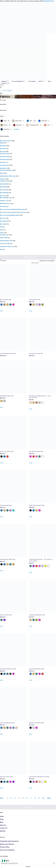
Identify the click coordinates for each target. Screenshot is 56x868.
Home (2, 816)
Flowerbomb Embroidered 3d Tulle (39, 777)
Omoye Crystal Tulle (6, 615)
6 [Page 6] (27, 798)
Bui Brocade (4, 190)
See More (16, 129)
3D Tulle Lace (4, 235)
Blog (2, 822)
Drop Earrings (5, 154)
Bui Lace (3, 196)
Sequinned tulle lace (7, 246)
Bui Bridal (3, 187)
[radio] (1, 305)
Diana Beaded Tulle (35, 300)
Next (49, 798)
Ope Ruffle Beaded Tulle (36, 452)
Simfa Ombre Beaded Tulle (37, 505)
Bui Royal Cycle (48, 1)
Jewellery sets (5, 165)
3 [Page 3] (15, 798)
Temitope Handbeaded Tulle (8, 669)
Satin (2, 230)
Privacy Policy (5, 847)
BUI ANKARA (4, 184)
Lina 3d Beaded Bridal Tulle (8, 353)
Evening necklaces (6, 170)
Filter (3, 100)
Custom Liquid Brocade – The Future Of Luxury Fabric (41, 560)
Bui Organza (4, 221)
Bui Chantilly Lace (6, 198)
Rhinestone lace (6, 203)
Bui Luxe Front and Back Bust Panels (12, 209)
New (1, 249)
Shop (2, 819)
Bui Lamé (3, 206)
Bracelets (3, 146)
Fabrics (2, 179)
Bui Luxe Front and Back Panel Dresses (13, 212)
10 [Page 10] (43, 798)
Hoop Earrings (5, 156)
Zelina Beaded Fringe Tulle (8, 559)
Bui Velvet (3, 224)
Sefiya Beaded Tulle (6, 300)
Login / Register (7, 90)
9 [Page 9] (39, 798)
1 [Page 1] (7, 798)
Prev (2, 798)
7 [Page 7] (31, 798)
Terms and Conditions (7, 850)
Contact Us (4, 828)
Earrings (3, 152)
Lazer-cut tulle (5, 244)
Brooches (3, 149)
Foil (1, 227)
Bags (2, 143)
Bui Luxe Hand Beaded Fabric (10, 215)
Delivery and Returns (7, 844)
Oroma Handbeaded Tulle (7, 723)
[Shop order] (32, 263)
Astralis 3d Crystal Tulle (36, 353)
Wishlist (3, 831)
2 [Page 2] (11, 798)
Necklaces (3, 168)
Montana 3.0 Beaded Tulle (37, 723)
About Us (3, 825)
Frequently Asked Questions (9, 841)
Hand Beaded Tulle (6, 241)
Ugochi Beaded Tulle (6, 505)
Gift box (3, 162)
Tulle (2, 233)
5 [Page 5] (23, 798)
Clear (2, 311)
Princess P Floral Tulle (6, 777)
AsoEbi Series (5, 181)
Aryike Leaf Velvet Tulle (7, 452)
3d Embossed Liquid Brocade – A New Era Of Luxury (40, 397)
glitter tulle (4, 238)
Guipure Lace (4, 201)
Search (28, 867)
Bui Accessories (5, 141)
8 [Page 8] (35, 798)
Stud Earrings (5, 159)
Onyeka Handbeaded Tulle (37, 669)
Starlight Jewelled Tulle (7, 396)
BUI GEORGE (4, 193)
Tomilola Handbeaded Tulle (37, 615)
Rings (2, 173)
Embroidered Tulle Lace (8, 176)
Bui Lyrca (3, 218)
